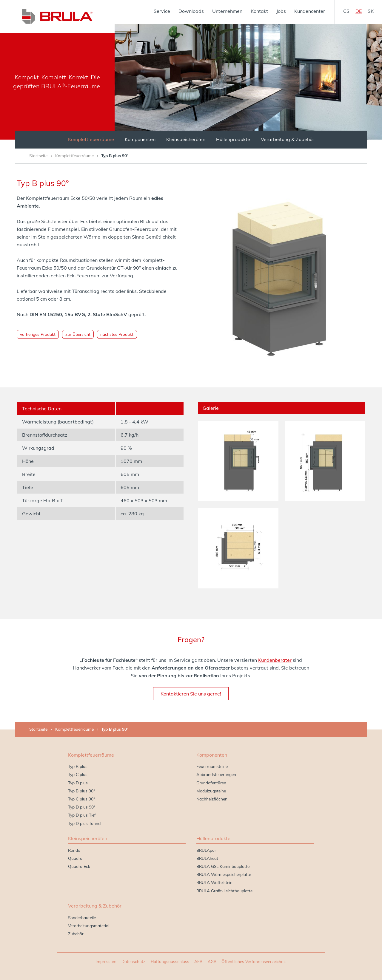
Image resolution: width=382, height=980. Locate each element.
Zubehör (76, 934)
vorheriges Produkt (38, 334)
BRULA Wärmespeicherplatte (224, 874)
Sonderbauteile (82, 918)
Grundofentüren (211, 783)
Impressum (106, 961)
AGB (212, 961)
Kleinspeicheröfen (186, 139)
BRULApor (206, 850)
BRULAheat (207, 858)
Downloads (191, 11)
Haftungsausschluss (170, 961)
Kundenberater (275, 660)
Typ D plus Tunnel (85, 823)
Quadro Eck (79, 866)
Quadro (75, 858)
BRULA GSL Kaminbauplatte (223, 866)
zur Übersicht (78, 334)
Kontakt (259, 11)
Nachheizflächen (212, 799)
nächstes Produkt (117, 334)
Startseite (38, 156)
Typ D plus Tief (82, 815)
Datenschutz (133, 961)
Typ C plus (78, 774)
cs (346, 11)
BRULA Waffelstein (214, 882)
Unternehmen (227, 11)
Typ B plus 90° (81, 791)
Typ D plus (78, 783)
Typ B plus (78, 766)
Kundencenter (310, 11)
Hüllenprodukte (233, 139)
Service (162, 11)
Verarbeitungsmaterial (89, 926)
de (359, 11)
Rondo (74, 850)
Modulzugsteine (211, 791)
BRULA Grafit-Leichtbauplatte (224, 891)
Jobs (281, 11)
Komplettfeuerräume (91, 139)
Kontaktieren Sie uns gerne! (191, 694)
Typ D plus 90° (82, 807)
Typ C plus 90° (81, 799)
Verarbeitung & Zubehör (288, 139)
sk (371, 11)
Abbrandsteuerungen (216, 774)
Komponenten (140, 139)
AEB (198, 961)
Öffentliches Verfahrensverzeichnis (254, 961)
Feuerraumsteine (212, 766)
